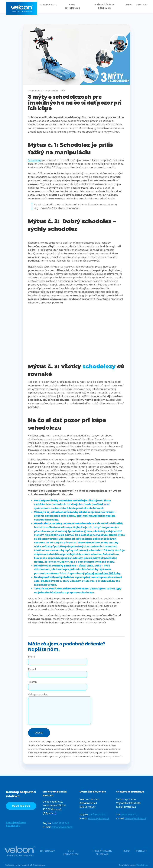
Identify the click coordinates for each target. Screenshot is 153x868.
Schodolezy (47, 5)
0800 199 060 (21, 806)
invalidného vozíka (102, 516)
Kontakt (142, 5)
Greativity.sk (142, 865)
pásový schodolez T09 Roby (103, 573)
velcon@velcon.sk (62, 827)
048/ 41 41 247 (61, 823)
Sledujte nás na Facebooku (16, 824)
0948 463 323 (129, 815)
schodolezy (99, 366)
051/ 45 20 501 (97, 815)
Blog (129, 5)
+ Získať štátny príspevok (105, 6)
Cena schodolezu (72, 6)
